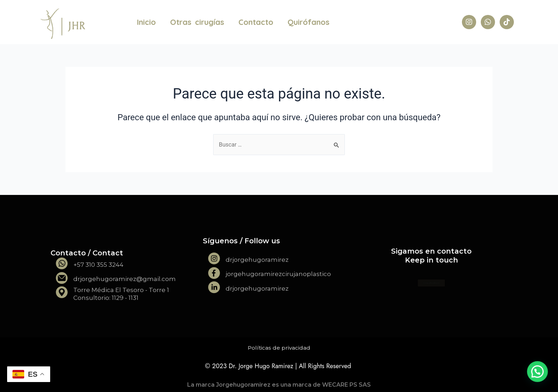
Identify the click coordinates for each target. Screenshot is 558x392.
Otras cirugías (197, 22)
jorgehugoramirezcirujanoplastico (278, 274)
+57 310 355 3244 (98, 265)
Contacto (256, 22)
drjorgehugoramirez (257, 260)
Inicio (146, 22)
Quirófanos (309, 22)
